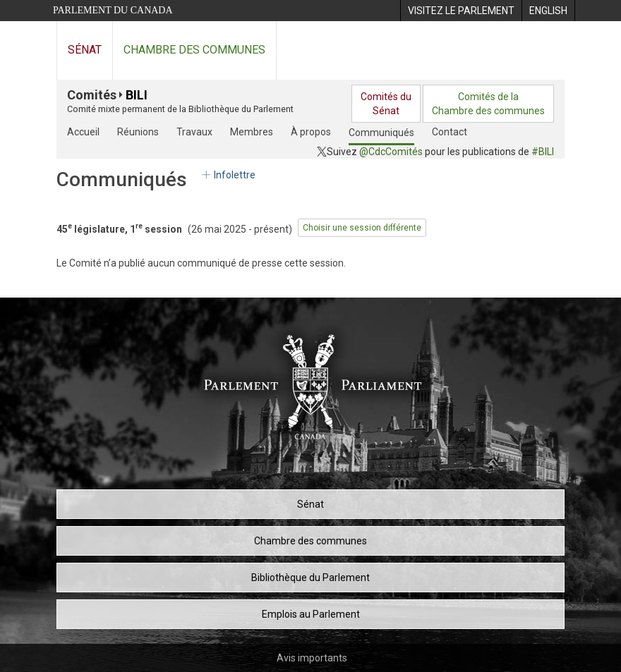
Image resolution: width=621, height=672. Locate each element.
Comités (92, 95)
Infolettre (228, 175)
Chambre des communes (194, 50)
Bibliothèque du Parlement (310, 578)
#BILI (543, 152)
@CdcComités (391, 152)
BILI (137, 95)
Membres (252, 132)
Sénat (85, 50)
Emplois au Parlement (311, 614)
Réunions (138, 132)
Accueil (83, 132)
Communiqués (381, 133)
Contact (450, 132)
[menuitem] (461, 11)
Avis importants (312, 658)
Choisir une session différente (362, 228)
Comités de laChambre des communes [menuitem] (488, 104)
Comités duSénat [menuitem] (386, 104)
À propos (311, 132)
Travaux (194, 132)
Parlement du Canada (113, 10)
